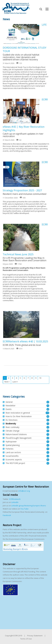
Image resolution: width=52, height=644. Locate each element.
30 (48, 449)
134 (47, 413)
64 (48, 409)
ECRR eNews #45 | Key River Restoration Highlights (21, 111)
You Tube (24, 509)
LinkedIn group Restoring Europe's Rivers (29, 506)
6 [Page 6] (24, 378)
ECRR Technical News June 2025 (21, 237)
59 (48, 416)
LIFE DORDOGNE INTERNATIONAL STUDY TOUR (21, 34)
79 (48, 406)
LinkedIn (15, 502)
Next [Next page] (6, 382)
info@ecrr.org (24, 491)
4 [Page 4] (16, 378)
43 (48, 463)
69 (48, 420)
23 (48, 427)
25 (48, 452)
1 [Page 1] (5, 378)
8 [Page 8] (32, 378)
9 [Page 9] (36, 378)
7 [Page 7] (28, 378)
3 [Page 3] (13, 378)
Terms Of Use (26, 639)
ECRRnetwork (15, 499)
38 (48, 402)
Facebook (7, 515)
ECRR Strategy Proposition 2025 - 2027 (21, 174)
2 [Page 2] (9, 378)
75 (48, 424)
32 (48, 445)
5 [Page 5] (20, 378)
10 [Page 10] (40, 378)
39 (48, 431)
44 (48, 438)
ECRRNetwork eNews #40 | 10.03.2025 (21, 324)
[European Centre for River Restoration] (16, 8)
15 (48, 434)
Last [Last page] (14, 382)
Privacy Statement (35, 636)
